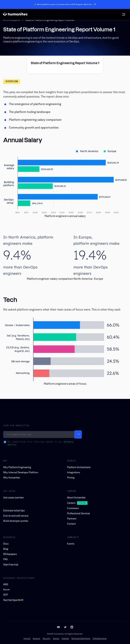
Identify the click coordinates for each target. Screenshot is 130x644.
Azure (6, 590)
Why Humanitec (12, 478)
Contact (71, 524)
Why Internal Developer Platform (21, 472)
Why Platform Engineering (17, 467)
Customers (73, 508)
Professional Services (79, 513)
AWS (6, 584)
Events (71, 544)
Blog (6, 549)
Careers (71, 503)
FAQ (5, 559)
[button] (123, 14)
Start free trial (11, 565)
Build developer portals (16, 521)
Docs (6, 544)
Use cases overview (14, 498)
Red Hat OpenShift (13, 600)
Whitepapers (10, 554)
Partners (72, 519)
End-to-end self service (16, 516)
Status (56, 638)
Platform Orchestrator (79, 467)
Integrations (74, 472)
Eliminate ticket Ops (14, 511)
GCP (6, 595)
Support (36, 638)
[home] (15, 15)
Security (47, 638)
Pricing (71, 478)
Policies (65, 638)
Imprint (27, 638)
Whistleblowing (100, 638)
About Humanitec (76, 498)
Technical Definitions (81, 638)
